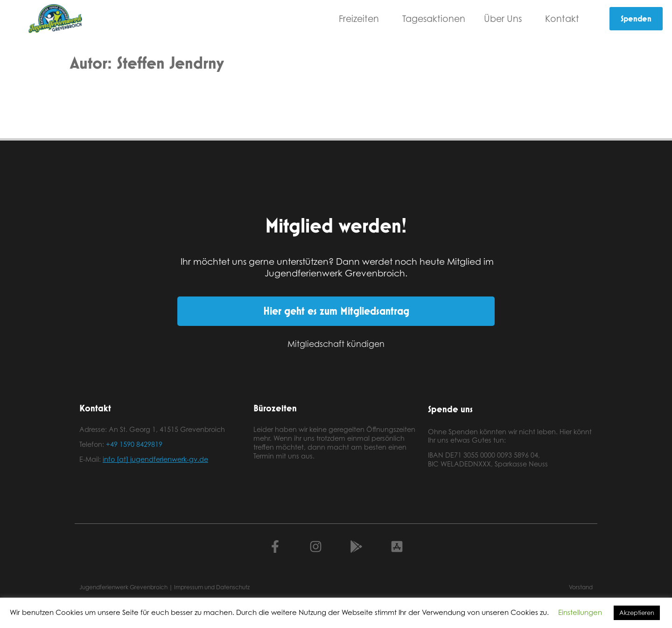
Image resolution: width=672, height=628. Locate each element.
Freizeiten (361, 18)
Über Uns (505, 18)
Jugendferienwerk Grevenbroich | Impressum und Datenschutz (164, 587)
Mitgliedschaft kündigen (336, 344)
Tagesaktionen (434, 18)
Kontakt (564, 18)
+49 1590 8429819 (134, 444)
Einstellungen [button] (580, 612)
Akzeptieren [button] (637, 613)
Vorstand (581, 587)
